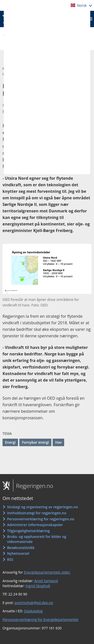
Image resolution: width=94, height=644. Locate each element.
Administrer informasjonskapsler (35, 525)
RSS (10, 559)
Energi (10, 442)
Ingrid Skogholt (38, 586)
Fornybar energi (35, 442)
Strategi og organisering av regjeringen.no (42, 507)
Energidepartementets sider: (47, 572)
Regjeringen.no (33, 486)
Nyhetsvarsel (18, 553)
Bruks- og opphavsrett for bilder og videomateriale (37, 539)
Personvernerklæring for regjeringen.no (41, 519)
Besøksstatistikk (21, 548)
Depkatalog (33, 611)
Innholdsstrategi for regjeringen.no (37, 513)
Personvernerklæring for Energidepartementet (40, 619)
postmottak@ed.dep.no (34, 603)
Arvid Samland (46, 581)
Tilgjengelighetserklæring (28, 531)
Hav (58, 442)
